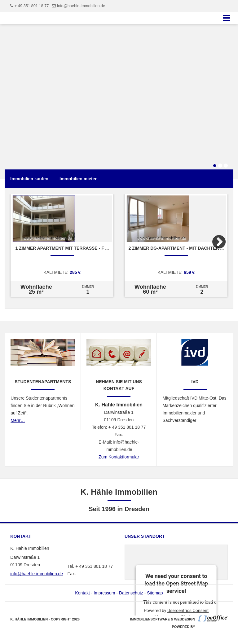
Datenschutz (131, 593)
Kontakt (82, 593)
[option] (62, 246)
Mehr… (18, 420)
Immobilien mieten (79, 179)
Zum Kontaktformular (119, 457)
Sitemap (155, 593)
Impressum (104, 593)
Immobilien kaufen (29, 179)
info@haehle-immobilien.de (81, 6)
